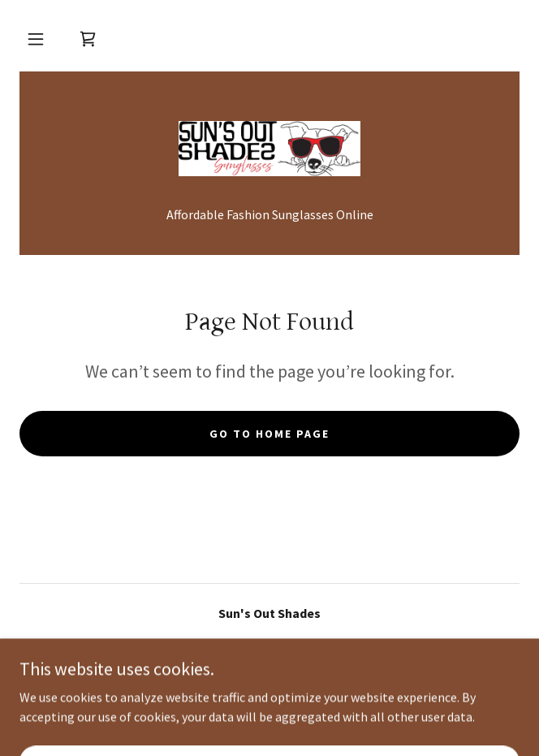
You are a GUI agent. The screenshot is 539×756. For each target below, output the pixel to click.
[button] (36, 39)
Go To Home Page (269, 434)
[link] (88, 39)
